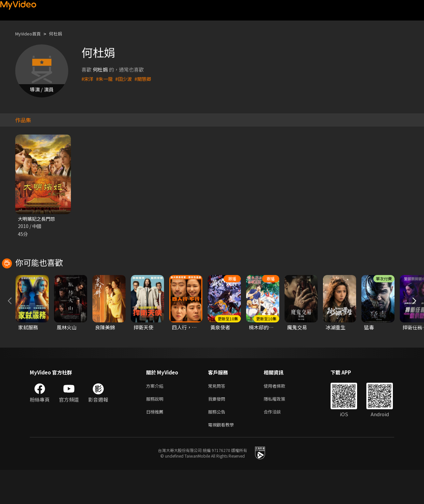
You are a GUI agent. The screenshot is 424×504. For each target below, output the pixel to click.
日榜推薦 (156, 444)
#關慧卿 (146, 79)
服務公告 (218, 444)
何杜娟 (61, 34)
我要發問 (218, 430)
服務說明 (156, 430)
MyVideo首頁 (30, 34)
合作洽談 (278, 444)
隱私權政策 (280, 430)
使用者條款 (280, 416)
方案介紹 (156, 416)
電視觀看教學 (223, 458)
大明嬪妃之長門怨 (38, 219)
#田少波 (126, 79)
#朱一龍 (106, 79)
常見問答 (218, 416)
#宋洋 (88, 79)
